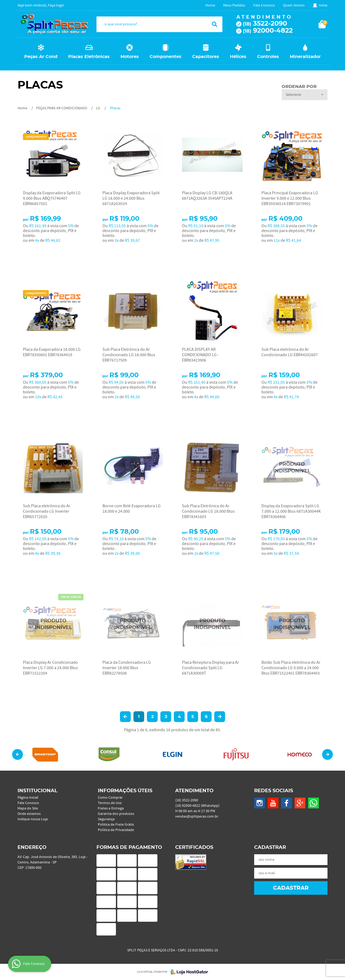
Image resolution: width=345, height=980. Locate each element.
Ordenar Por (299, 87)
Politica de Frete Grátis (116, 825)
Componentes (165, 57)
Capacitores (206, 57)
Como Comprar (110, 798)
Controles (268, 57)
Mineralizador (305, 57)
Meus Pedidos (234, 5)
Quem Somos (294, 5)
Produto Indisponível (292, 468)
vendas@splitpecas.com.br (197, 816)
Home (210, 5)
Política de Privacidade (116, 830)
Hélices (238, 57)
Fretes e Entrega (111, 808)
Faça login (56, 5)
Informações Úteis (125, 791)
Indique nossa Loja (33, 819)
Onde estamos (29, 814)
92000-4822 (268, 31)
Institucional (37, 791)
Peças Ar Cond (41, 57)
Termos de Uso (110, 803)
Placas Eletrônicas (89, 57)
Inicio (323, 5)
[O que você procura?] (215, 24)
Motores (130, 57)
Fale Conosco (264, 5)
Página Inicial (28, 798)
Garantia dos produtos (116, 814)
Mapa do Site (28, 808)
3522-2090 (265, 24)
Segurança (106, 819)
